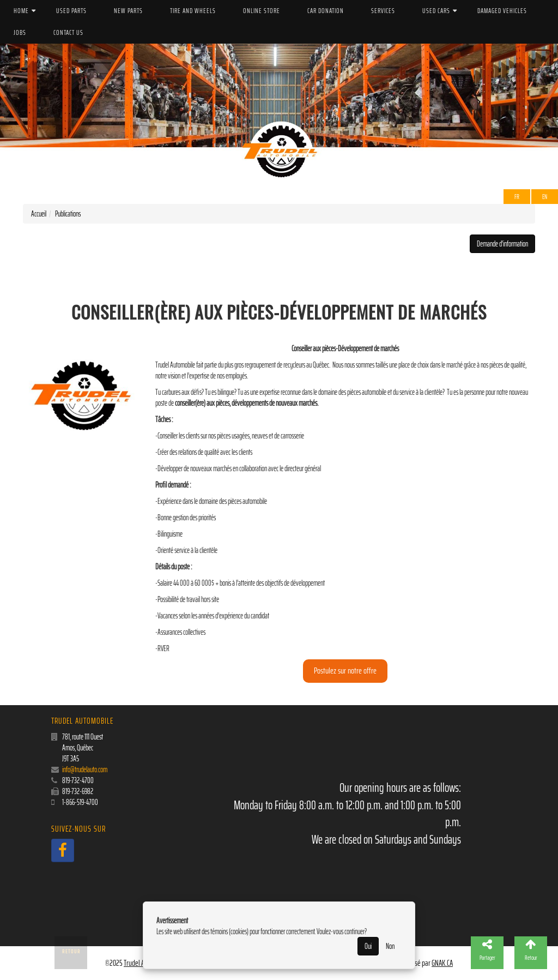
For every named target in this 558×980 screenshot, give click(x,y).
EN (545, 197)
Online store (262, 11)
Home (21, 11)
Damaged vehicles (502, 11)
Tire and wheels (193, 11)
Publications (68, 214)
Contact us (68, 32)
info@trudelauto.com (85, 769)
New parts (128, 11)
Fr (517, 197)
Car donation (326, 11)
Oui (368, 946)
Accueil (39, 214)
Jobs (20, 32)
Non (390, 946)
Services (383, 11)
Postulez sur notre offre (345, 671)
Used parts (71, 11)
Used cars (436, 11)
